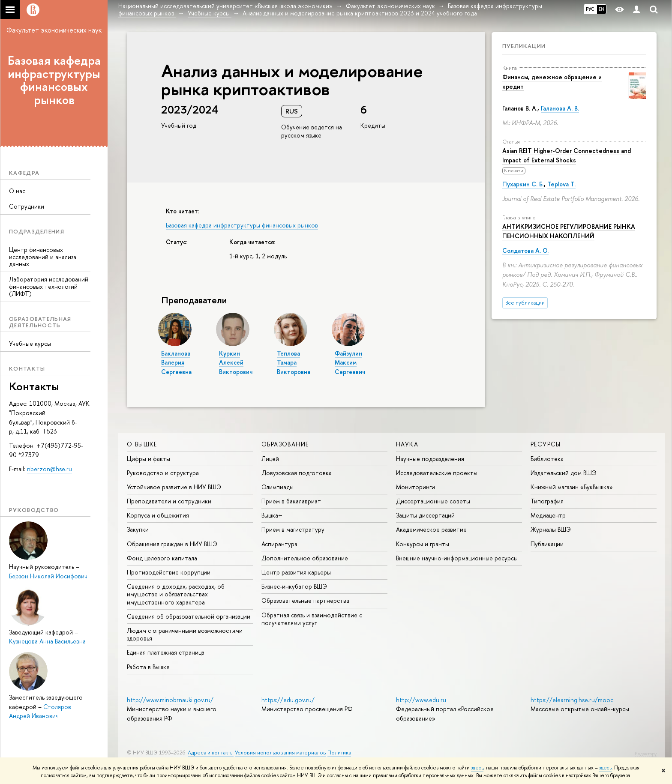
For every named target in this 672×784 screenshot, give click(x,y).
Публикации (524, 46)
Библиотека (547, 459)
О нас (17, 191)
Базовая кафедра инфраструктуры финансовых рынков (54, 80)
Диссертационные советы (433, 501)
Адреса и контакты (211, 753)
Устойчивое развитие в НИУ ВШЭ (174, 487)
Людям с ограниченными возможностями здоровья (185, 634)
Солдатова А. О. (525, 250)
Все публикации (525, 303)
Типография (547, 501)
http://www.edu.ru (421, 700)
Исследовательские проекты (437, 473)
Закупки (138, 529)
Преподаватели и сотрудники (169, 501)
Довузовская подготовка (297, 473)
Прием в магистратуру (293, 529)
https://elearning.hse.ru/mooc (572, 700)
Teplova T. (561, 184)
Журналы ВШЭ (551, 529)
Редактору (646, 754)
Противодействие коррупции (169, 572)
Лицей (270, 459)
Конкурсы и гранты (423, 544)
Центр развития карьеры (296, 572)
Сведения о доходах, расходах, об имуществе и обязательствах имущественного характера (176, 594)
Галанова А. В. (560, 108)
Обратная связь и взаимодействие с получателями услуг (312, 619)
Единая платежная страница (166, 652)
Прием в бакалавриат (291, 501)
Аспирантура (279, 544)
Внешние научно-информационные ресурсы (457, 558)
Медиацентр (548, 515)
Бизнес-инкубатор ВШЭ (294, 586)
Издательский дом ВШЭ (564, 473)
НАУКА (407, 444)
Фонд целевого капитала (162, 558)
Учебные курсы (30, 343)
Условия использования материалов (280, 753)
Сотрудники (27, 206)
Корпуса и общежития (158, 515)
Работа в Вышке (148, 667)
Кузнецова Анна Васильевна (47, 641)
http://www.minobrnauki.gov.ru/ (170, 700)
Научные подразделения (430, 459)
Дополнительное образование (305, 558)
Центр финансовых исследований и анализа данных (43, 257)
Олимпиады (277, 487)
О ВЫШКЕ (142, 444)
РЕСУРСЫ (546, 444)
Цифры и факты (148, 459)
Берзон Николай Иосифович (48, 576)
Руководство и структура (163, 473)
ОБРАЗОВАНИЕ (285, 444)
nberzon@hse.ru (49, 469)
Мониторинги (415, 487)
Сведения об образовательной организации (189, 616)
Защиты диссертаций (425, 515)
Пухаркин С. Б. (523, 184)
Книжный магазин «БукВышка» (572, 487)
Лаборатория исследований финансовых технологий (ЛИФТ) (49, 286)
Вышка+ (272, 515)
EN (601, 9)
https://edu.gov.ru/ (288, 700)
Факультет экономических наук (54, 30)
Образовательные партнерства (305, 600)
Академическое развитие (431, 529)
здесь (477, 768)
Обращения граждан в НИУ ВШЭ (172, 544)
